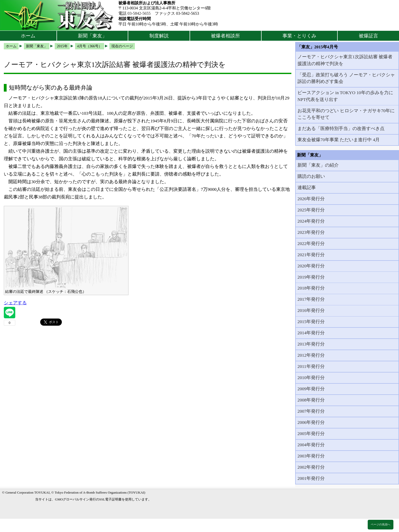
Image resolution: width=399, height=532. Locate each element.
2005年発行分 (311, 434)
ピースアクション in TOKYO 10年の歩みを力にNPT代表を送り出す (345, 96)
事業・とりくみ (299, 36)
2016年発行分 (311, 310)
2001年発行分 (311, 478)
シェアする (15, 303)
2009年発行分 (311, 389)
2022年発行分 (311, 243)
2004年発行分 (311, 445)
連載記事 (307, 188)
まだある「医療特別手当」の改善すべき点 (341, 128)
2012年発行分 (311, 355)
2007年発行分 (311, 411)
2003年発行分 (311, 456)
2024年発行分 (311, 221)
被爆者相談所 (225, 36)
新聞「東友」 (92, 36)
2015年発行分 (311, 322)
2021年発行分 (311, 255)
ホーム (28, 36)
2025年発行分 (311, 210)
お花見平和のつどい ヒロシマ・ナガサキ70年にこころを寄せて (346, 114)
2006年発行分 (311, 422)
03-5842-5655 (139, 13)
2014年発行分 (311, 333)
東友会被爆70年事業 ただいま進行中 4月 (339, 140)
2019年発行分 (311, 277)
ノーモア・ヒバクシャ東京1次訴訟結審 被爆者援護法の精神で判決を (345, 60)
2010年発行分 (311, 378)
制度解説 (159, 36)
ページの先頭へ (381, 524)
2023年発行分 (311, 232)
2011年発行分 (311, 366)
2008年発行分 (311, 400)
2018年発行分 (311, 288)
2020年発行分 (311, 266)
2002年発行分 (311, 467)
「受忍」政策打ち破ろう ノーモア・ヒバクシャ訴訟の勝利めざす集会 (346, 78)
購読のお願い (311, 176)
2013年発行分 (311, 344)
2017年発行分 (311, 299)
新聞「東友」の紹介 (318, 165)
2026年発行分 (311, 199)
